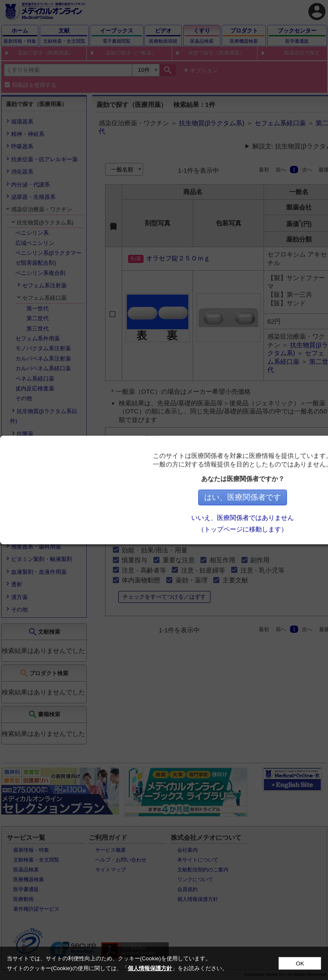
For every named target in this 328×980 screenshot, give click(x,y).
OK (300, 964)
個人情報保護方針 (150, 968)
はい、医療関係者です (245, 497)
